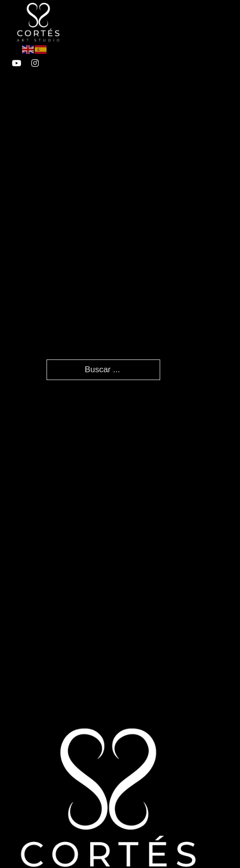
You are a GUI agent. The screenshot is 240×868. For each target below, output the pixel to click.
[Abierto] (158, 22)
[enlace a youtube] (16, 63)
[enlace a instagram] (35, 63)
